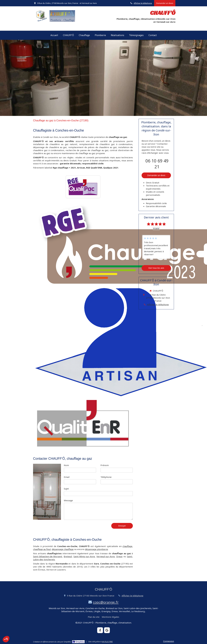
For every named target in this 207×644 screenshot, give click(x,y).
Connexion (169, 641)
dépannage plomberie (96, 549)
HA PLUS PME (107, 642)
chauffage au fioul (42, 549)
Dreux (119, 556)
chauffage (127, 546)
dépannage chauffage (63, 549)
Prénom (105, 465)
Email (67, 477)
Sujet (66, 489)
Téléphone (106, 477)
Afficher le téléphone (143, 3)
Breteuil (68, 556)
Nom (66, 465)
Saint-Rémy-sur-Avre (84, 556)
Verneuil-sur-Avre (106, 556)
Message (68, 500)
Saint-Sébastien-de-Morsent (48, 556)
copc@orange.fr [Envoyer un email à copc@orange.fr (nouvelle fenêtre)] (106, 602)
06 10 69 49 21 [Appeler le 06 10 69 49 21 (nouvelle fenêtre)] (157, 164)
